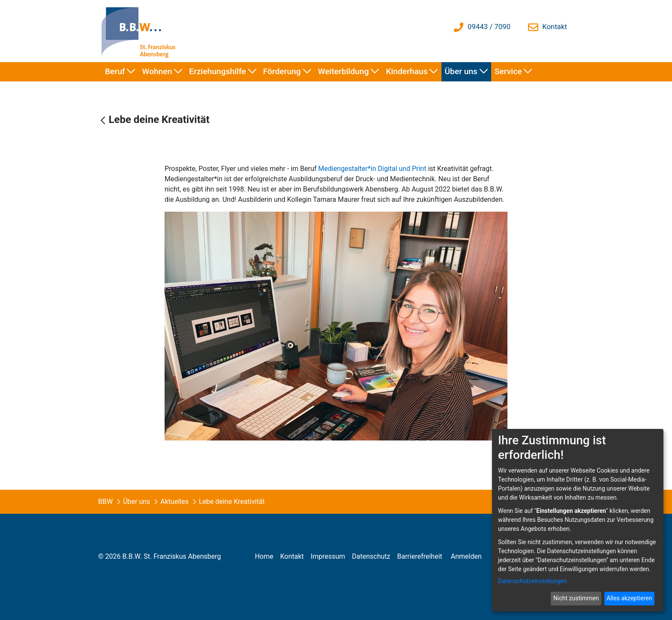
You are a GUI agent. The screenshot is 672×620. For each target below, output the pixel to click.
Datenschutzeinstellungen (532, 581)
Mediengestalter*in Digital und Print (372, 169)
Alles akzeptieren (629, 598)
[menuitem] (120, 72)
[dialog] (578, 520)
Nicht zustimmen (576, 598)
